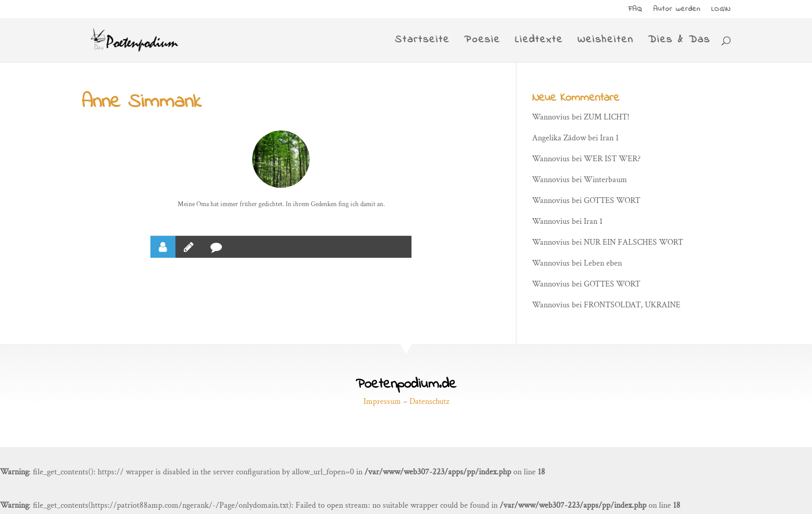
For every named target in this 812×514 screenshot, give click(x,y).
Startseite (422, 42)
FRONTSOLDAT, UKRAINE (632, 305)
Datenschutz (429, 402)
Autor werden (677, 10)
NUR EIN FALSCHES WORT (633, 242)
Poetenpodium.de (406, 384)
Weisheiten (605, 42)
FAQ (635, 10)
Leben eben (603, 263)
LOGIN (721, 10)
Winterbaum (605, 180)
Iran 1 (609, 138)
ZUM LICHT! (607, 117)
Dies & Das (679, 42)
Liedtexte (539, 42)
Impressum (382, 402)
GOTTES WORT (612, 201)
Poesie (482, 42)
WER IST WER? (612, 159)
